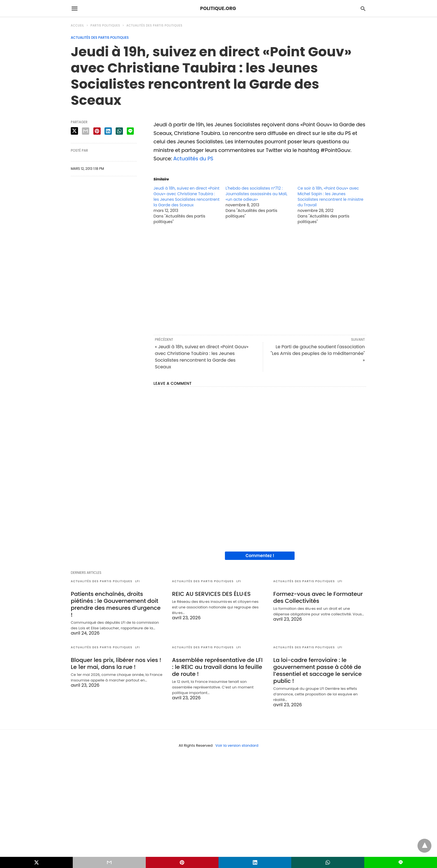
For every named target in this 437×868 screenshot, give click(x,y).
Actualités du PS (193, 159)
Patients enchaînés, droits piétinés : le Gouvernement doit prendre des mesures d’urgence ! (116, 604)
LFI (138, 581)
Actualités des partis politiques (155, 26)
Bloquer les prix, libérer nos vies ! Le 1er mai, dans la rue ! (116, 663)
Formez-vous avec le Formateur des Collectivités (318, 597)
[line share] (130, 131)
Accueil (77, 26)
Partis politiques (105, 26)
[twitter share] (74, 131)
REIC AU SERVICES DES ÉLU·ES (211, 594)
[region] (260, 279)
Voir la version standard (237, 745)
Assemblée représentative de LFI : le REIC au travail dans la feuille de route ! (217, 667)
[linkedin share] (108, 131)
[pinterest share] (97, 131)
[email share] (86, 131)
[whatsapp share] (119, 131)
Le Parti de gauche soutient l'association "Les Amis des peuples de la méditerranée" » (318, 353)
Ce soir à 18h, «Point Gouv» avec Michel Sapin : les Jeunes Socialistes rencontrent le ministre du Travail (331, 197)
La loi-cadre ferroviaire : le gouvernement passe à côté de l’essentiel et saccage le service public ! (318, 670)
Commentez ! (260, 556)
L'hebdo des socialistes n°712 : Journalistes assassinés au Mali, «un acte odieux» (256, 194)
